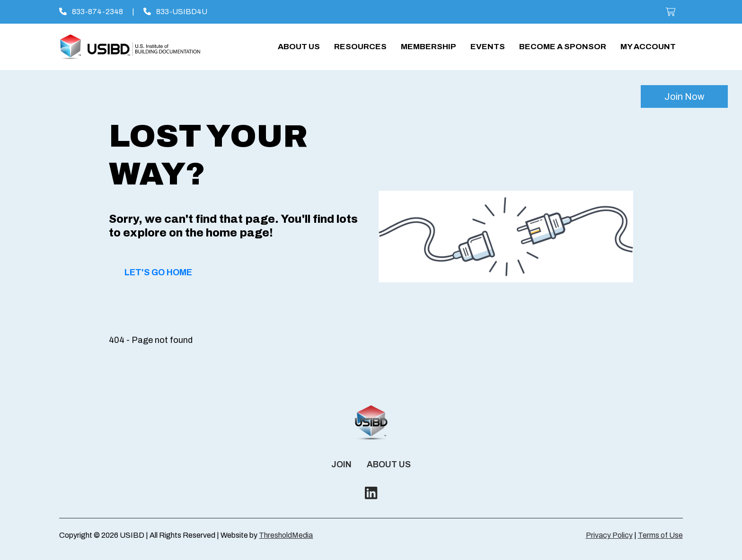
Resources (360, 47)
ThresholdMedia (286, 535)
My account (648, 47)
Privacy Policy (609, 535)
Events (488, 47)
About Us (299, 47)
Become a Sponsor (563, 47)
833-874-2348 (91, 12)
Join (341, 464)
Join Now (684, 96)
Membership (428, 47)
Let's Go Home (158, 272)
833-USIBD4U (175, 12)
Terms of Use (660, 535)
